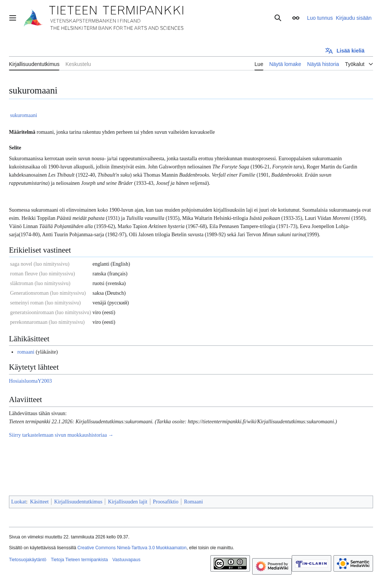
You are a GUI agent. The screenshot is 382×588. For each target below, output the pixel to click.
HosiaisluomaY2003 (30, 381)
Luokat (19, 502)
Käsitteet (40, 502)
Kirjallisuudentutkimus (78, 502)
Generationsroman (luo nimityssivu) (48, 293)
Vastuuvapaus (126, 560)
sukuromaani (24, 115)
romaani (26, 352)
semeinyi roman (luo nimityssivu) (45, 303)
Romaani (193, 502)
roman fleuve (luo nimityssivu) (43, 274)
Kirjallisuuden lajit (127, 502)
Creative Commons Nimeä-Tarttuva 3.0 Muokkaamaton (132, 548)
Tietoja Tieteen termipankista (79, 560)
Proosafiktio (166, 502)
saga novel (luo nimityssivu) (40, 264)
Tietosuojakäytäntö (28, 560)
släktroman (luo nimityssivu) (40, 283)
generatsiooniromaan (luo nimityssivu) (51, 312)
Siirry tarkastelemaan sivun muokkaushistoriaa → (61, 435)
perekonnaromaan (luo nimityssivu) (47, 322)
